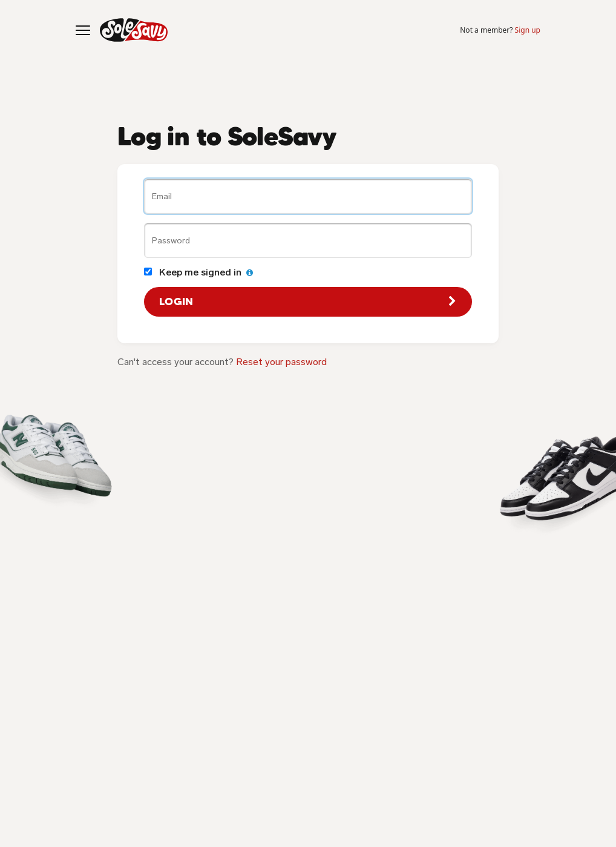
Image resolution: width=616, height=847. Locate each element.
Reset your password (281, 362)
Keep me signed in (198, 272)
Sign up (528, 30)
